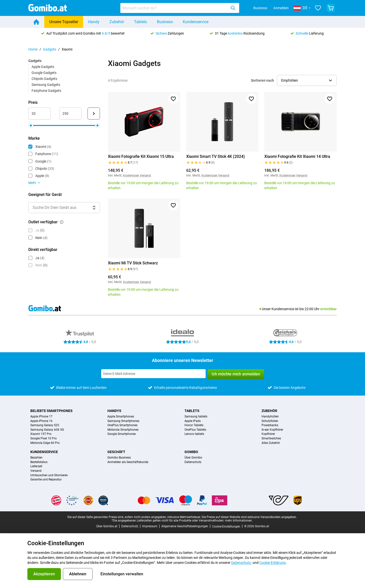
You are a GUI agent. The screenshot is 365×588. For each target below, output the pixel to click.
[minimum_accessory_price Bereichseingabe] (40, 114)
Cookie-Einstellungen (226, 527)
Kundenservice (196, 22)
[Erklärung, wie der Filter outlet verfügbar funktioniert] (62, 222)
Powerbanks (270, 425)
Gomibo (191, 452)
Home (33, 49)
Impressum (150, 526)
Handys (114, 411)
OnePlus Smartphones (122, 425)
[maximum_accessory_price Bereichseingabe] (70, 114)
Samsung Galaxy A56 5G (47, 430)
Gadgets (50, 49)
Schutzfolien (270, 421)
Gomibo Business (119, 458)
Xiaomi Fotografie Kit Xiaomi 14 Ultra (297, 156)
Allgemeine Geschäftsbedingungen (185, 526)
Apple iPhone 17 (41, 417)
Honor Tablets (194, 425)
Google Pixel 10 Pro (44, 439)
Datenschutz (193, 462)
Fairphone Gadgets (46, 91)
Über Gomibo (193, 458)
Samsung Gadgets (46, 85)
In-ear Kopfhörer (272, 430)
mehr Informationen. (239, 521)
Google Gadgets (44, 73)
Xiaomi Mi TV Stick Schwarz (133, 263)
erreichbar (328, 309)
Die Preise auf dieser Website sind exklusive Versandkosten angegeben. (249, 517)
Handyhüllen (270, 417)
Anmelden (281, 8)
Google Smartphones (122, 434)
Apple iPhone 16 (41, 421)
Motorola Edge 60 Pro (45, 443)
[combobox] (180, 8)
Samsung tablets (196, 417)
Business (260, 8)
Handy (94, 22)
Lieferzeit (36, 466)
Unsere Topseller (64, 22)
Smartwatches (271, 439)
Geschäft (116, 452)
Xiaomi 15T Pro (41, 434)
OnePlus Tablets (195, 430)
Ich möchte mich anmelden (236, 374)
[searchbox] (175, 8)
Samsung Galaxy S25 (45, 425)
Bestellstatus (39, 462)
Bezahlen (36, 458)
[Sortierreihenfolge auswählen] (307, 80)
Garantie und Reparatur (46, 480)
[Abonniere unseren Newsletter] (153, 374)
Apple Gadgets (43, 67)
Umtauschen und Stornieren (49, 475)
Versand (36, 471)
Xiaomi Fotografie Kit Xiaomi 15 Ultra (141, 156)
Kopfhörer (268, 434)
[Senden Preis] (94, 114)
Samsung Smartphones (123, 421)
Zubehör (117, 22)
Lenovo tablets (194, 434)
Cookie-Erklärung (273, 563)
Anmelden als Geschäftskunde (128, 462)
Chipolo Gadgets (44, 79)
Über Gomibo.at (107, 526)
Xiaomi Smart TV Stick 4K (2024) (216, 156)
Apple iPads (193, 421)
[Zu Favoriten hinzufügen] (173, 99)
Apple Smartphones (121, 417)
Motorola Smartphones (123, 430)
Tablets (140, 22)
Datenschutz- (242, 563)
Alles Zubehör (271, 443)
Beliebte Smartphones (51, 411)
